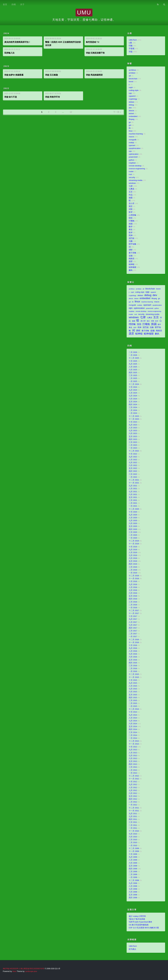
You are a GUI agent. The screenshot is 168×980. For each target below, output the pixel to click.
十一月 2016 (134, 642)
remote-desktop (135, 166)
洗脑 (131, 241)
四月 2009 (133, 869)
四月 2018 (133, 599)
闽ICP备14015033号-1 (11, 969)
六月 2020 (133, 523)
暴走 (131, 230)
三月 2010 (133, 840)
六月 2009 (133, 863)
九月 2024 (133, 390)
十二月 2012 (134, 776)
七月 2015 (133, 689)
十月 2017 (133, 616)
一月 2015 (133, 706)
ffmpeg (132, 119)
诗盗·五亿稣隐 (51, 75)
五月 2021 (133, 497)
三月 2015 (133, 700)
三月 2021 (133, 500)
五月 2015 (133, 695)
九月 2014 (133, 715)
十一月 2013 (134, 744)
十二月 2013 (134, 741)
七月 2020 (133, 521)
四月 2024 (133, 405)
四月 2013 (133, 764)
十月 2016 (133, 645)
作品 (131, 195)
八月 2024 (133, 393)
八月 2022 (133, 460)
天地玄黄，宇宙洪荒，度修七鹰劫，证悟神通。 (84, 20)
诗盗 (131, 52)
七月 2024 (133, 396)
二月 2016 (133, 669)
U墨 (130, 43)
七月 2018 (133, 590)
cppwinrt (132, 96)
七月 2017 (133, 625)
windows (132, 183)
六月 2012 (133, 793)
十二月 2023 (134, 416)
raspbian (132, 163)
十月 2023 (133, 422)
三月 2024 (133, 407)
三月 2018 (133, 602)
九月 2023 (133, 425)
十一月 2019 (134, 544)
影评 (131, 212)
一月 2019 (133, 573)
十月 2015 (133, 680)
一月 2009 (133, 877)
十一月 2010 (134, 831)
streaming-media (136, 180)
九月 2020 (133, 515)
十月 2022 (133, 454)
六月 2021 (133, 495)
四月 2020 (133, 529)
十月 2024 (133, 387)
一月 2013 (133, 773)
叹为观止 (133, 949)
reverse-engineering (137, 169)
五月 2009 (133, 866)
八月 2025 (133, 367)
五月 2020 (133, 526)
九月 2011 (133, 814)
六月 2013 (133, 758)
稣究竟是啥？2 (93, 42)
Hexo (14, 971)
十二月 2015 (134, 674)
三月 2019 (133, 567)
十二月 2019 (134, 541)
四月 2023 (133, 439)
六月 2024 (133, 399)
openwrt (132, 146)
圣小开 (132, 204)
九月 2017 (133, 619)
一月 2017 (133, 637)
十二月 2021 (134, 480)
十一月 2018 (134, 579)
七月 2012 (133, 790)
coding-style (134, 90)
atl (130, 76)
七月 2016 (133, 654)
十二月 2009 (134, 848)
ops (130, 151)
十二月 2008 (134, 880)
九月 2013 (133, 750)
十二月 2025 (134, 358)
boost (131, 82)
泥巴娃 (132, 238)
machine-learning (136, 134)
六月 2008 (133, 892)
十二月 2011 (134, 808)
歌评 (131, 233)
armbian (132, 73)
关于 (22, 4)
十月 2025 (133, 361)
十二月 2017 (134, 611)
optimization (134, 154)
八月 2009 (133, 860)
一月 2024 (133, 413)
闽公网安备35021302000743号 (32, 969)
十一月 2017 (134, 613)
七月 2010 (133, 834)
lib (130, 128)
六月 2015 (133, 692)
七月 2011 (133, 816)
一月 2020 (133, 538)
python (132, 160)
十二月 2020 (134, 509)
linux (131, 131)
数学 (131, 227)
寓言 (131, 206)
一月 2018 (133, 608)
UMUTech (133, 40)
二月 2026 (133, 352)
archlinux (132, 70)
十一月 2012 (134, 779)
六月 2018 (133, 593)
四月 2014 (133, 729)
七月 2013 (133, 756)
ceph (131, 88)
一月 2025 (133, 381)
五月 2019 (133, 561)
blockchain (133, 79)
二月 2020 (133, 535)
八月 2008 (133, 886)
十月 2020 (133, 512)
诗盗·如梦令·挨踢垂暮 (14, 75)
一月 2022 (133, 477)
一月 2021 (133, 506)
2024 (6, 33)
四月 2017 (133, 628)
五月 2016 (133, 660)
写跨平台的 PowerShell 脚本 (140, 922)
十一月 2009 (134, 851)
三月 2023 (133, 442)
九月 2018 (133, 584)
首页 (5, 4)
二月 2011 (133, 825)
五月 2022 (133, 468)
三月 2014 (133, 732)
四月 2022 (133, 471)
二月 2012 (133, 802)
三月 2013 (133, 767)
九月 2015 (133, 683)
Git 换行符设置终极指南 (139, 925)
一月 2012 (133, 805)
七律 (131, 186)
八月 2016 (133, 651)
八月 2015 (133, 686)
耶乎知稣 (133, 244)
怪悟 (131, 218)
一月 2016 (133, 671)
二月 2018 (133, 605)
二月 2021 (133, 503)
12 (71, 112)
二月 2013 (133, 770)
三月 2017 (133, 631)
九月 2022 (133, 457)
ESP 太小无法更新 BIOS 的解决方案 (144, 928)
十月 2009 (133, 854)
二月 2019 (133, 570)
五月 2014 (133, 727)
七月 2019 (133, 555)
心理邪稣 (133, 215)
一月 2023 (133, 448)
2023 (6, 66)
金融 (131, 256)
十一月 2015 (134, 677)
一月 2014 (133, 738)
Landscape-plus (31, 971)
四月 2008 (133, 898)
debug (131, 105)
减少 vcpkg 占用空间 (137, 916)
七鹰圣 (132, 189)
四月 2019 (133, 564)
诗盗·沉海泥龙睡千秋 (95, 53)
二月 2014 (133, 735)
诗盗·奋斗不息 (11, 97)
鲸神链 (132, 264)
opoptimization (135, 148)
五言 (131, 192)
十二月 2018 (134, 576)
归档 (14, 4)
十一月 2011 (134, 811)
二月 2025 (133, 378)
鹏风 (131, 270)
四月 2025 (133, 373)
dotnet (131, 114)
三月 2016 (133, 666)
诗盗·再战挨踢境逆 (94, 75)
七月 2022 (133, 463)
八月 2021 (133, 489)
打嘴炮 (132, 221)
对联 (131, 209)
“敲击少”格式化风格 (137, 919)
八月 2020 (133, 518)
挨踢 (131, 224)
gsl (130, 125)
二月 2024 (133, 410)
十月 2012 (133, 782)
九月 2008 (133, 883)
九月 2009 (133, 857)
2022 (6, 88)
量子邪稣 (133, 253)
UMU (84, 13)
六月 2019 (133, 558)
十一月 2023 (134, 419)
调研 (131, 250)
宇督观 (132, 49)
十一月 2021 (134, 483)
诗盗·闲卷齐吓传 (52, 97)
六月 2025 (133, 370)
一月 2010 (133, 846)
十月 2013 (133, 747)
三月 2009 (133, 872)
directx (131, 111)
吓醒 (131, 46)
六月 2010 (133, 837)
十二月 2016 (134, 640)
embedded (133, 116)
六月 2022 (133, 465)
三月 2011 (133, 822)
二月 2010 (133, 843)
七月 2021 (133, 492)
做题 (131, 198)
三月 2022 (133, 474)
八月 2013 (133, 753)
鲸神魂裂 (133, 267)
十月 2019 (133, 547)
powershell (133, 157)
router (131, 172)
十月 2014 (133, 712)
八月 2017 (133, 622)
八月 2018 (133, 587)
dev (130, 108)
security (132, 177)
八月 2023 (133, 428)
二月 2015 (133, 703)
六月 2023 (133, 434)
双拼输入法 (9, 53)
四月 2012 (133, 799)
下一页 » (117, 112)
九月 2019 (133, 550)
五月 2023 (133, 437)
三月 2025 (133, 376)
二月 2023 (133, 445)
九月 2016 (133, 648)
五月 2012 (133, 796)
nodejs (131, 143)
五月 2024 (133, 402)
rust (130, 174)
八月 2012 (133, 788)
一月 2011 (133, 828)
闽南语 (132, 259)
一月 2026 (133, 355)
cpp (130, 93)
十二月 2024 (134, 384)
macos (131, 137)
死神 (131, 235)
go (130, 122)
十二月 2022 (134, 451)
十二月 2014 (134, 709)
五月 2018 (133, 596)
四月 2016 (133, 663)
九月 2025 (133, 364)
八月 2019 (133, 553)
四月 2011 (133, 819)
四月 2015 (133, 698)
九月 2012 (133, 785)
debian (132, 102)
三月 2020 (133, 532)
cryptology (133, 99)
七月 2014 (133, 721)
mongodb (133, 140)
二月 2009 (133, 875)
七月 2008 (133, 889)
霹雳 (131, 262)
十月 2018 (133, 581)
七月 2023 (133, 431)
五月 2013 (133, 761)
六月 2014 (133, 724)
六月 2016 (133, 657)
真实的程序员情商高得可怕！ (17, 42)
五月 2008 (133, 895)
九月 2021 (133, 486)
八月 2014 (133, 718)
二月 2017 (133, 634)
